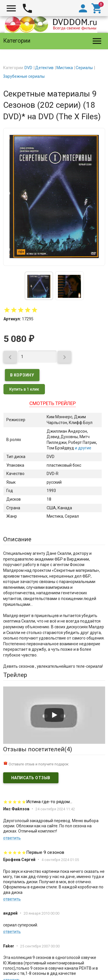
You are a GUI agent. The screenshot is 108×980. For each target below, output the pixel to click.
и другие (83, 448)
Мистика (65, 68)
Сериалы (84, 68)
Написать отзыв (31, 778)
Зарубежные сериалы (24, 76)
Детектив (44, 68)
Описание (17, 539)
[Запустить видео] (54, 715)
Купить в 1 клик (24, 389)
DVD (28, 68)
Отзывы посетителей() (38, 749)
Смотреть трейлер (53, 403)
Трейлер (15, 675)
